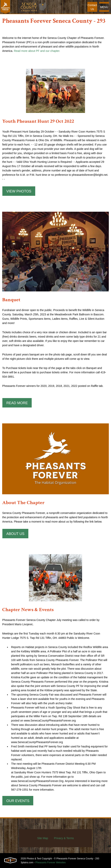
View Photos (19, 191)
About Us (15, 534)
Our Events (18, 801)
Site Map (43, 838)
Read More (17, 403)
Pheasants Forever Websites (51, 863)
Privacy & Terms (64, 838)
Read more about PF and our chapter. (37, 51)
